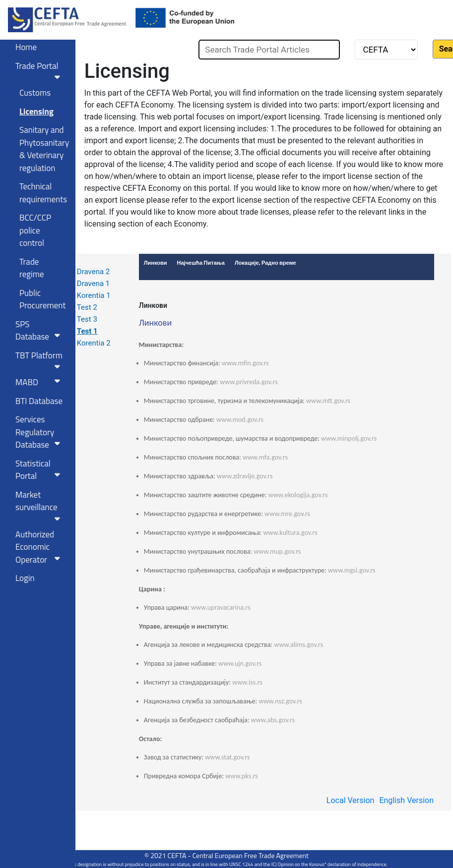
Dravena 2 (93, 272)
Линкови (153, 305)
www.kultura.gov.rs (291, 533)
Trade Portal (40, 70)
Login (25, 578)
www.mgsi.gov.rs (352, 570)
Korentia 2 (94, 343)
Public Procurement (42, 299)
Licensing (36, 112)
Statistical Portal (40, 470)
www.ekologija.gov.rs (298, 495)
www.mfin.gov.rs (245, 363)
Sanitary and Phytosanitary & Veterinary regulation (44, 149)
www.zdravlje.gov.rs (245, 476)
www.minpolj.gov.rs (349, 438)
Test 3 (87, 319)
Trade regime (32, 268)
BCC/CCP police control (35, 230)
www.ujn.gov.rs (240, 664)
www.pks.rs (242, 776)
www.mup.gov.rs (277, 551)
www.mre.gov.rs (287, 514)
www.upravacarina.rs (221, 608)
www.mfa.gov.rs (265, 457)
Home (26, 47)
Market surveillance (40, 505)
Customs (35, 93)
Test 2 (87, 307)
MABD (40, 382)
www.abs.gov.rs (273, 720)
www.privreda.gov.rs (249, 382)
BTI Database (39, 401)
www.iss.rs (247, 682)
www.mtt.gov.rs (328, 401)
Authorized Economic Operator (40, 547)
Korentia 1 (94, 295)
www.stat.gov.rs (227, 757)
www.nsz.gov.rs (280, 701)
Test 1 (87, 331)
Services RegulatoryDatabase (40, 432)
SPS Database (40, 331)
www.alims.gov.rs (298, 645)
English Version (406, 800)
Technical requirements (43, 193)
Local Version (351, 800)
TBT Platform (40, 360)
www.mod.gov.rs (240, 420)
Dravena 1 (93, 284)
